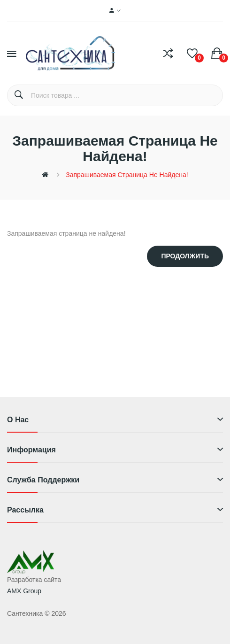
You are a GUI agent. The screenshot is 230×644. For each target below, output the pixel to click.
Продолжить (185, 256)
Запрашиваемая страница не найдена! (127, 175)
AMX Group (24, 591)
